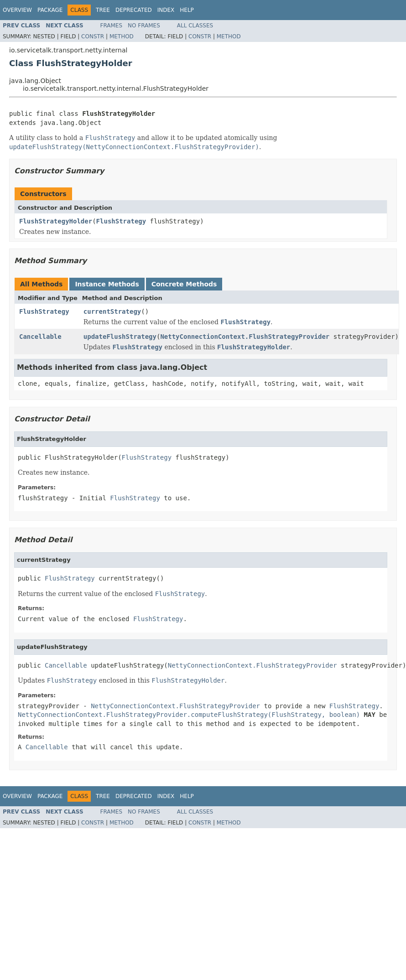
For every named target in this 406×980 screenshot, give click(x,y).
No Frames (144, 26)
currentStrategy (112, 311)
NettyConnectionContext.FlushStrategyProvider (245, 337)
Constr (93, 36)
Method (122, 36)
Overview (17, 10)
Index (166, 10)
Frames (112, 26)
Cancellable (40, 337)
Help (187, 10)
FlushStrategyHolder (56, 221)
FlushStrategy (121, 221)
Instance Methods (107, 284)
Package (50, 10)
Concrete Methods (184, 284)
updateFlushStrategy (120, 337)
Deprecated (134, 10)
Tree (103, 10)
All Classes (195, 26)
